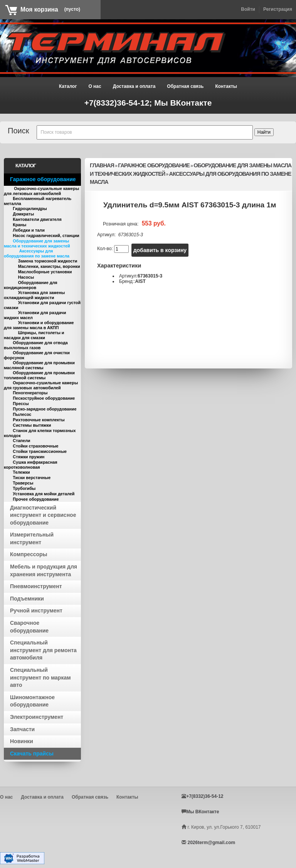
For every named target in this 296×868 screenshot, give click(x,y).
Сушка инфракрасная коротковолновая (31, 465)
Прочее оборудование (36, 499)
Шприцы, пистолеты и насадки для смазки (34, 335)
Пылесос (22, 414)
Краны (19, 225)
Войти (248, 9)
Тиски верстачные (32, 478)
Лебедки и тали (29, 230)
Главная (102, 165)
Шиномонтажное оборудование (32, 701)
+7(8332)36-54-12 (205, 796)
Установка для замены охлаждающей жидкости (34, 295)
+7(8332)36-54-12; (119, 103)
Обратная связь (185, 86)
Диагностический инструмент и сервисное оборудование (43, 515)
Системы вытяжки (32, 425)
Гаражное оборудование (43, 179)
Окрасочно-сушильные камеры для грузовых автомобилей (41, 385)
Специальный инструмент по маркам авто (40, 677)
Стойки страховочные (35, 446)
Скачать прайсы (32, 754)
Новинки (22, 741)
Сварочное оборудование (29, 627)
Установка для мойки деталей (44, 494)
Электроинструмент (37, 717)
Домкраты (23, 214)
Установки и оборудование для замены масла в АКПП (39, 325)
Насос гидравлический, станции (46, 236)
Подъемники (27, 599)
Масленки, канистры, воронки (49, 266)
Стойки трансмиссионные (40, 451)
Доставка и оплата (134, 86)
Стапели (21, 441)
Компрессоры (29, 554)
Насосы (26, 277)
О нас (95, 86)
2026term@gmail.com (211, 843)
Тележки (21, 472)
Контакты (226, 86)
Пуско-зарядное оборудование (45, 409)
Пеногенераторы (30, 393)
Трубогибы (24, 488)
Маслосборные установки (45, 272)
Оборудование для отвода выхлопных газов (36, 345)
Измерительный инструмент (32, 538)
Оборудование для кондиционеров (31, 285)
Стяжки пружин (29, 457)
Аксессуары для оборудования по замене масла (37, 253)
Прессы (21, 404)
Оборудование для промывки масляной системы (39, 365)
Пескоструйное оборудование (44, 398)
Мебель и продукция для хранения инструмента (44, 570)
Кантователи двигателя (37, 219)
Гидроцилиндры (30, 209)
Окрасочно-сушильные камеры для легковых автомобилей (41, 191)
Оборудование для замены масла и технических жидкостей (37, 243)
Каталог (68, 86)
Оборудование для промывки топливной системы (39, 375)
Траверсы (23, 483)
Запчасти (22, 729)
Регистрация (278, 9)
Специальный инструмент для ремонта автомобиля (43, 650)
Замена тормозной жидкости (48, 261)
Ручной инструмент (36, 611)
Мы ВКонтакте (183, 103)
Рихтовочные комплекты (39, 420)
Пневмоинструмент (36, 586)
